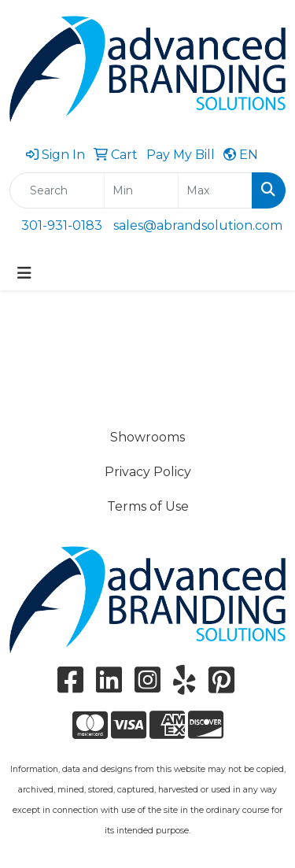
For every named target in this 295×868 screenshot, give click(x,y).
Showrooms (147, 437)
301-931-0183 (62, 225)
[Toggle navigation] (24, 273)
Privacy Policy (148, 472)
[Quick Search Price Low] (141, 190)
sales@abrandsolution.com (198, 225)
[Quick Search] (57, 190)
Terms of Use (148, 506)
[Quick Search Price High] (215, 190)
